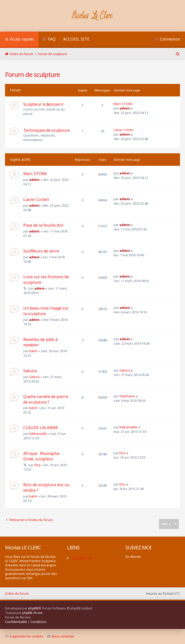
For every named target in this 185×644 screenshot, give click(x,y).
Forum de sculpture (32, 74)
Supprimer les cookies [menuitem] (24, 636)
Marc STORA (123, 104)
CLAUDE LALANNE (41, 428)
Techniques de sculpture (46, 130)
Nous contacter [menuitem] (61, 636)
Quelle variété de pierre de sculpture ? (46, 399)
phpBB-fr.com (32, 613)
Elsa (37, 465)
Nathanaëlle (38, 434)
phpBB (33, 608)
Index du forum (17, 593)
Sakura (30, 371)
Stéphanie (127, 396)
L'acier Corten (124, 130)
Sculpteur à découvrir (43, 104)
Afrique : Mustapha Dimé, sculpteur (41, 456)
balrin (33, 351)
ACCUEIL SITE (76, 39)
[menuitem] (49, 40)
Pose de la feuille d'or (43, 225)
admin (125, 108)
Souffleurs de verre (41, 251)
